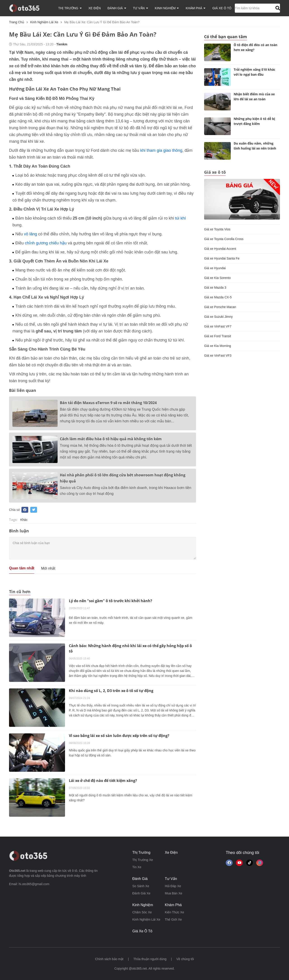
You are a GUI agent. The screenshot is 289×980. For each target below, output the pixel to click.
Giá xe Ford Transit (218, 336)
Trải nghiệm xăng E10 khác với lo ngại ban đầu (254, 72)
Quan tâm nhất (22, 568)
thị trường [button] (70, 8)
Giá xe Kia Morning (218, 346)
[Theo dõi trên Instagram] (260, 863)
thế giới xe (173, 919)
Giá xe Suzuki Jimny (218, 317)
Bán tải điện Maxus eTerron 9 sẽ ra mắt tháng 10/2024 (108, 403)
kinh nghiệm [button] (167, 8)
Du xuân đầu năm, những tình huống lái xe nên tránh (255, 146)
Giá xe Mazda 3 (215, 288)
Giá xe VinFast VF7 (218, 326)
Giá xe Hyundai (215, 268)
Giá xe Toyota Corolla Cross (224, 239)
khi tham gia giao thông (161, 150)
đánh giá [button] (117, 8)
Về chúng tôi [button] (185, 959)
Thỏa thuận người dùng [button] (150, 959)
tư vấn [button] (141, 8)
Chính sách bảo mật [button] (109, 959)
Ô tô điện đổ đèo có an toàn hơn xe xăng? (255, 47)
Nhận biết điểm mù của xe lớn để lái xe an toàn (254, 97)
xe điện (95, 8)
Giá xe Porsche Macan (220, 307)
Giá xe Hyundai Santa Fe (222, 258)
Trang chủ (17, 22)
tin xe (137, 867)
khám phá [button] (196, 8)
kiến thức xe (174, 912)
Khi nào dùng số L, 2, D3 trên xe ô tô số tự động (111, 691)
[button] (277, 8)
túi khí (180, 218)
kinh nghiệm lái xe (44, 22)
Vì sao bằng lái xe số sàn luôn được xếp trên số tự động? (119, 736)
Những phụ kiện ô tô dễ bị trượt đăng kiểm (254, 121)
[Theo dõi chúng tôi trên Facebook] (229, 863)
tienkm (62, 44)
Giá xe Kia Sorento (217, 278)
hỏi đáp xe (173, 886)
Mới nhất (48, 568)
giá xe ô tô (222, 8)
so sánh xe (141, 886)
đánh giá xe (141, 893)
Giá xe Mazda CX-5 (218, 297)
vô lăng (30, 234)
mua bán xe (174, 893)
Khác (24, 520)
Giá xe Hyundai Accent (220, 249)
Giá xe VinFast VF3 (218, 356)
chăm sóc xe (142, 912)
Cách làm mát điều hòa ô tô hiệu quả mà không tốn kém (111, 439)
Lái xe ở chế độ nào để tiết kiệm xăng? (103, 781)
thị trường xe (143, 860)
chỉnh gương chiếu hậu (46, 243)
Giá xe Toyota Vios (217, 229)
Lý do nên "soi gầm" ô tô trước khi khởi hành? (111, 601)
